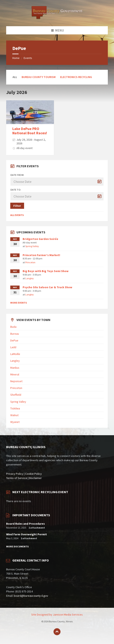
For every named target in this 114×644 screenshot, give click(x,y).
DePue (14, 340)
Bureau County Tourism (39, 77)
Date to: (16, 190)
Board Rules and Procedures (26, 524)
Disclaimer (35, 478)
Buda (13, 327)
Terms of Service (17, 478)
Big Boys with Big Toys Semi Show (46, 271)
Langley (30, 278)
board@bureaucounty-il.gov (31, 596)
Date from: (17, 175)
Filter (17, 206)
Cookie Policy (33, 474)
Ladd (13, 347)
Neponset (16, 381)
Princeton (30, 262)
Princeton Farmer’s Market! (41, 255)
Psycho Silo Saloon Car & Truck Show (47, 287)
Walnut (14, 415)
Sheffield (16, 395)
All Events (17, 215)
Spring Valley (32, 246)
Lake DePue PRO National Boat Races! (30, 131)
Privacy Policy (15, 474)
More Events (19, 303)
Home (16, 58)
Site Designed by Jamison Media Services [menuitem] (57, 615)
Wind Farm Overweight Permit (27, 534)
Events (28, 58)
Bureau (15, 334)
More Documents (17, 546)
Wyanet (15, 422)
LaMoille (15, 354)
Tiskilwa (15, 408)
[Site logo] (57, 18)
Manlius (15, 368)
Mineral (15, 374)
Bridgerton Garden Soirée (40, 239)
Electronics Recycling (76, 77)
